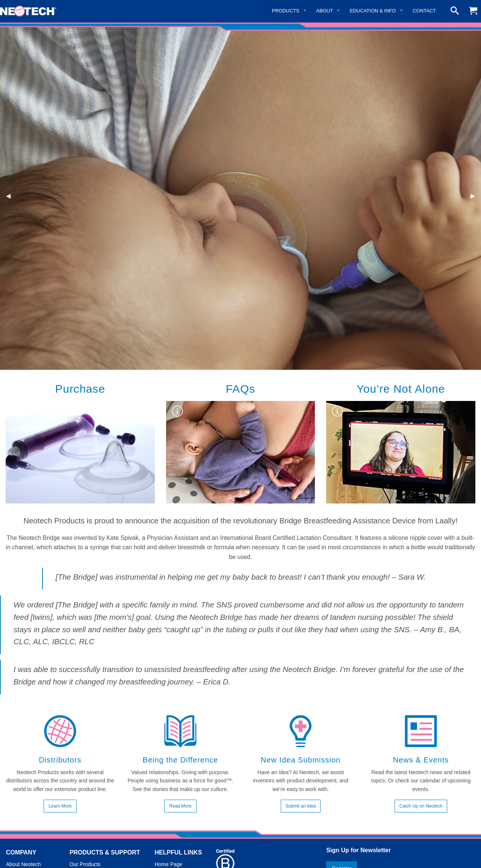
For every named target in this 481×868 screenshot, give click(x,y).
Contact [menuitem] (424, 11)
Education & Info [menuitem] (373, 11)
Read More (180, 806)
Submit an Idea (301, 806)
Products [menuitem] (286, 11)
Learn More (60, 806)
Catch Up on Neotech (421, 806)
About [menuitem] (324, 11)
